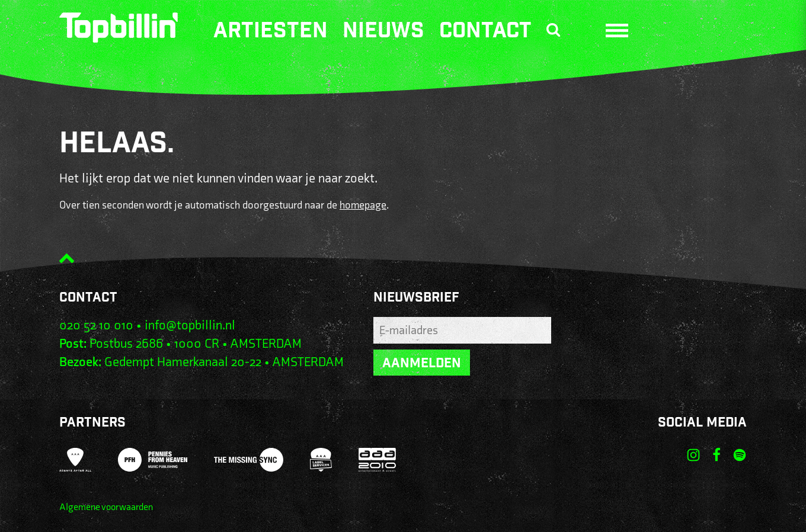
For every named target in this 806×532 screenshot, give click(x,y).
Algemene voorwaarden (106, 507)
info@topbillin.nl (190, 326)
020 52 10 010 (96, 326)
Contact (485, 33)
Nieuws (383, 33)
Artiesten (271, 33)
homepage (363, 205)
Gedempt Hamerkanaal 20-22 (183, 362)
